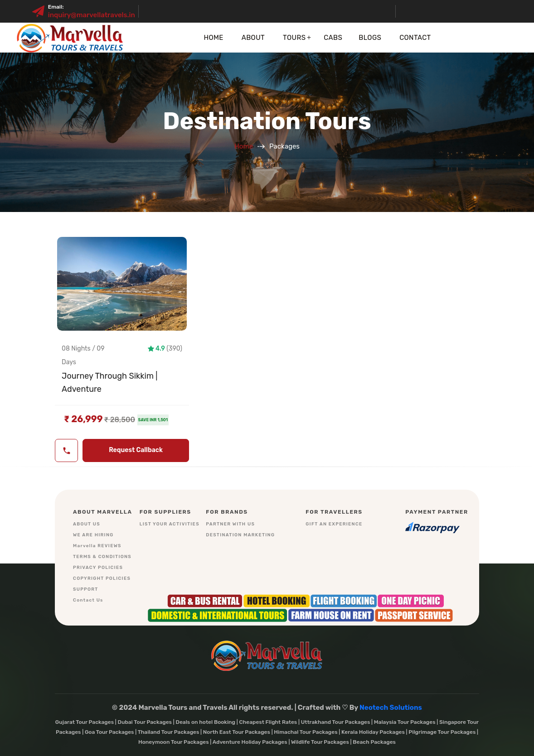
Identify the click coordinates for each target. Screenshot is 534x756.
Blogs (370, 38)
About (253, 38)
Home (213, 38)
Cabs (333, 38)
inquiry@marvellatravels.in (92, 15)
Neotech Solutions (391, 708)
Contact (415, 38)
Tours (294, 38)
